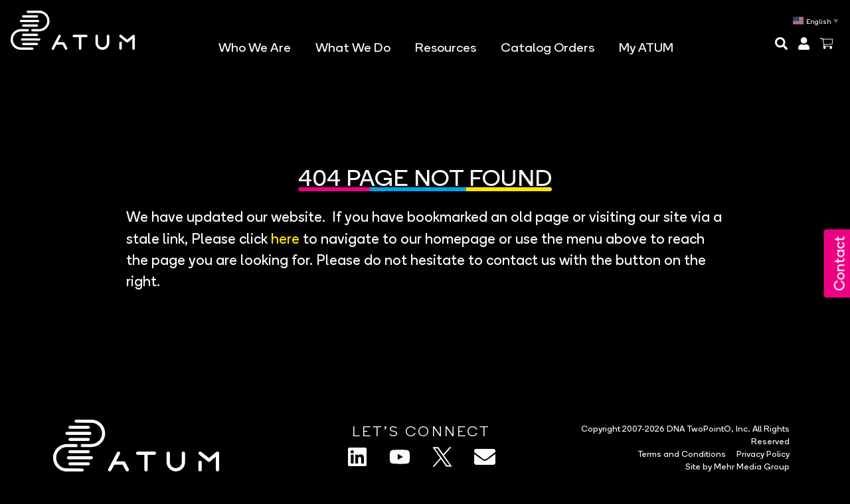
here (285, 237)
